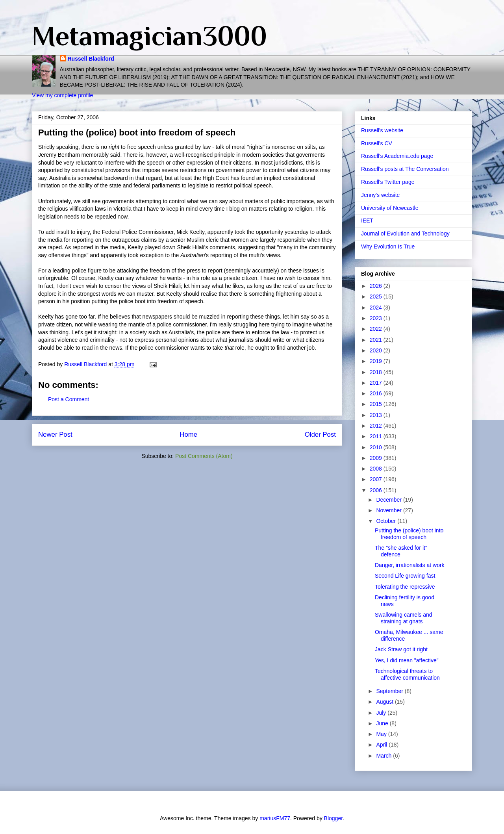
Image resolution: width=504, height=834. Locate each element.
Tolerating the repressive (405, 587)
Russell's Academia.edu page (397, 156)
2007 (377, 479)
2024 (377, 308)
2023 (377, 318)
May (382, 734)
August (385, 702)
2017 (377, 383)
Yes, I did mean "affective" (407, 660)
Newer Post (55, 435)
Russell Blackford (91, 59)
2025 (377, 297)
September (390, 691)
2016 (377, 393)
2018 (377, 372)
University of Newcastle (390, 208)
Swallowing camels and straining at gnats (404, 618)
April (382, 745)
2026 (377, 286)
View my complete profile (62, 95)
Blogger (333, 818)
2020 (377, 350)
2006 (377, 490)
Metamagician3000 (149, 36)
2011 (377, 436)
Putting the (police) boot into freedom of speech (409, 534)
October (387, 521)
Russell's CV (377, 143)
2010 (377, 447)
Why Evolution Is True (388, 246)
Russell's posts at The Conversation (405, 169)
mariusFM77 (275, 818)
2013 (377, 415)
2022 (377, 329)
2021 (377, 340)
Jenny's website (380, 195)
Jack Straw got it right (401, 649)
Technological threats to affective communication (407, 674)
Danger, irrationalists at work (410, 565)
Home (188, 435)
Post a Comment (69, 399)
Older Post (320, 435)
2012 (377, 426)
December (389, 500)
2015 (377, 404)
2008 (377, 469)
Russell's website (382, 130)
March (384, 756)
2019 (377, 361)
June (383, 723)
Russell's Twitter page (388, 182)
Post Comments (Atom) (204, 456)
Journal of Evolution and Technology (405, 234)
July (382, 713)
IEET (367, 221)
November (389, 510)
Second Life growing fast (405, 576)
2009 (377, 458)
